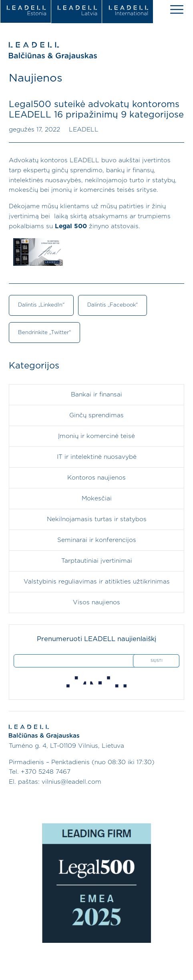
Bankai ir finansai (96, 395)
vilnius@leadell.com (71, 782)
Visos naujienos (96, 603)
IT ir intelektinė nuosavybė (97, 457)
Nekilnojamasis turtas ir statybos (97, 519)
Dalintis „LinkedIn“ (41, 305)
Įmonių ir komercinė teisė (96, 436)
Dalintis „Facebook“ (113, 305)
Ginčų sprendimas (96, 415)
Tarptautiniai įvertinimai (97, 561)
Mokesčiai (97, 499)
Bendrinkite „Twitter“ (44, 333)
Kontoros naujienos (96, 478)
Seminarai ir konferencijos (97, 540)
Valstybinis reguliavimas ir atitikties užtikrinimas (97, 582)
